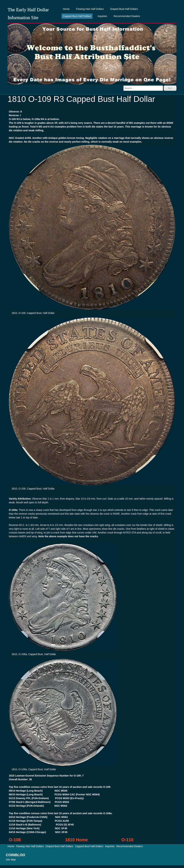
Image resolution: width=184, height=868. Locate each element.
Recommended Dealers (127, 16)
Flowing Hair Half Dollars (90, 9)
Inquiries (102, 16)
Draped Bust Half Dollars (124, 9)
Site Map (11, 860)
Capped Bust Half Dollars (77, 16)
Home (66, 9)
